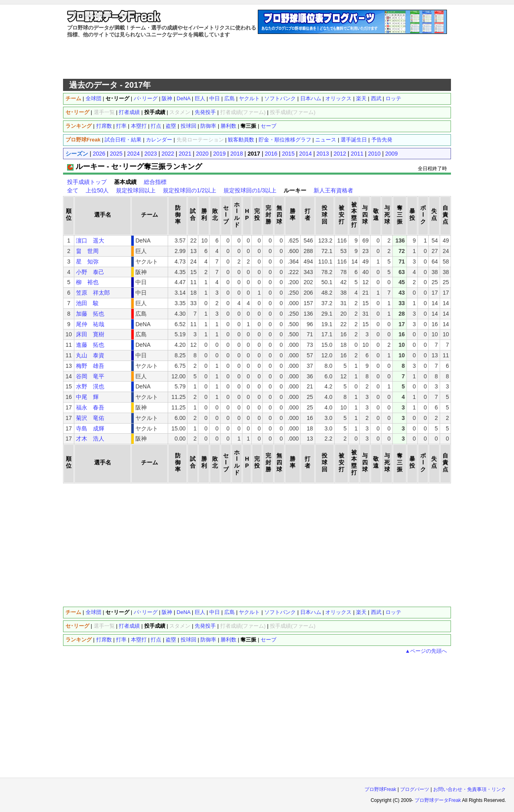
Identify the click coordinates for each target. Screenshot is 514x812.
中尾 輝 (87, 397)
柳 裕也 (87, 282)
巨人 (200, 98)
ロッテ (393, 98)
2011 (357, 154)
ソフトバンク (280, 98)
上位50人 (97, 190)
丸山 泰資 (90, 355)
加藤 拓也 (90, 314)
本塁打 (139, 126)
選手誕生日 (354, 140)
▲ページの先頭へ (426, 651)
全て (73, 190)
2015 (288, 154)
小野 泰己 (90, 272)
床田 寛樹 (90, 334)
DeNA (183, 98)
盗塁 (171, 126)
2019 (219, 154)
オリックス (338, 98)
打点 (156, 126)
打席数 (104, 126)
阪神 (167, 98)
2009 (391, 154)
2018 (237, 154)
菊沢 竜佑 (90, 418)
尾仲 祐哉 (90, 324)
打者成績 (129, 112)
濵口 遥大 (90, 240)
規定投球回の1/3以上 (250, 190)
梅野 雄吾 (90, 366)
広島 (230, 98)
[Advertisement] (257, 59)
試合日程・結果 (123, 140)
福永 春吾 (90, 407)
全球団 (94, 98)
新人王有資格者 (333, 190)
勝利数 (229, 126)
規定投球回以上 (136, 190)
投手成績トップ (87, 182)
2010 (374, 154)
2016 (271, 154)
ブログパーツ (415, 789)
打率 (121, 126)
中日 (215, 98)
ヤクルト (249, 98)
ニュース (326, 140)
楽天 (361, 98)
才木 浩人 (90, 439)
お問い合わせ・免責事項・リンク (470, 789)
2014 (305, 154)
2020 (202, 154)
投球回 (189, 126)
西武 (376, 98)
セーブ (269, 126)
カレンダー (159, 140)
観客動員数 (241, 140)
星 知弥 (87, 262)
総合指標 (155, 182)
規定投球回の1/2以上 (189, 190)
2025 (116, 154)
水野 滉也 (90, 386)
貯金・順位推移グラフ (285, 140)
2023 (151, 154)
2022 (168, 154)
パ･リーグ (146, 98)
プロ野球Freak (380, 789)
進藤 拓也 (90, 345)
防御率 (208, 126)
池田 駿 (87, 303)
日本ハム (311, 98)
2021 (185, 154)
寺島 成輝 (90, 428)
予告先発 (382, 140)
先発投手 (205, 112)
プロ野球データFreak (438, 800)
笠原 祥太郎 (93, 293)
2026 (99, 154)
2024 (134, 154)
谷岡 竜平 (90, 376)
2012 (340, 154)
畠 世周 (87, 251)
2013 (323, 154)
